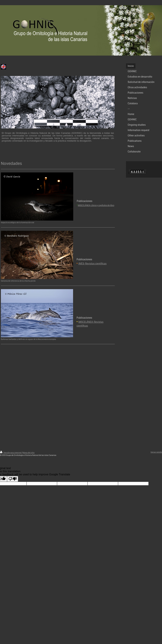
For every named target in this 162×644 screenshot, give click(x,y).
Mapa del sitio (29, 453)
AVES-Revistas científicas (92, 264)
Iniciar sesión (156, 452)
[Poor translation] (13, 479)
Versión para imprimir (11, 453)
